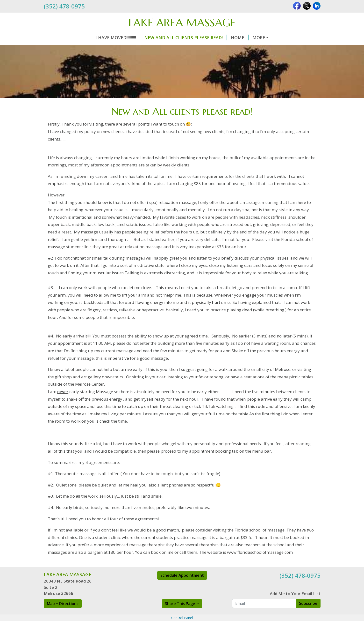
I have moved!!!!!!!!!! (118, 37)
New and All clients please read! (186, 37)
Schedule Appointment (182, 575)
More (259, 37)
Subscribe (308, 603)
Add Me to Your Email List (295, 594)
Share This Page (181, 604)
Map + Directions (63, 604)
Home (240, 37)
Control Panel (182, 618)
